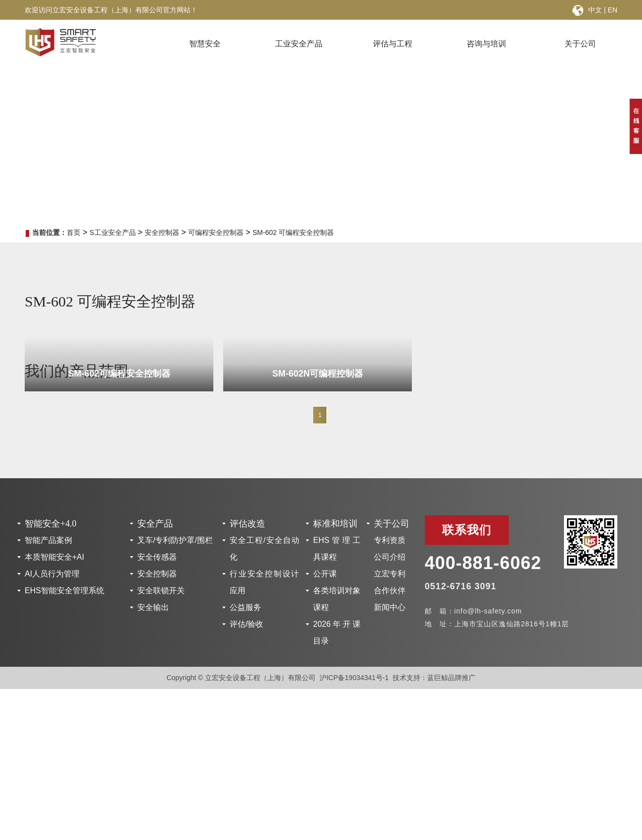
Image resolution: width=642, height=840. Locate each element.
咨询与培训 (486, 44)
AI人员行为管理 (52, 574)
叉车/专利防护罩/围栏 (175, 540)
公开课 (325, 574)
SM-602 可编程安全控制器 (293, 232)
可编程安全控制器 (216, 232)
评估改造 (247, 524)
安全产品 (155, 524)
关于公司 (580, 44)
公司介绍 (390, 557)
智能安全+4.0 (51, 524)
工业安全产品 (299, 44)
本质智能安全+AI (54, 557)
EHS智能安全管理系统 (64, 591)
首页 (74, 232)
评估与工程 (393, 44)
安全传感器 (157, 557)
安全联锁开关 (161, 591)
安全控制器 (162, 232)
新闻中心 (390, 607)
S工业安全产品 (112, 232)
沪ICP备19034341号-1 (354, 678)
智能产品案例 (48, 540)
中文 (595, 10)
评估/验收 (246, 624)
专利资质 (390, 540)
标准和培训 (335, 524)
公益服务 (245, 607)
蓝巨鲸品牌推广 (451, 678)
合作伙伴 (390, 591)
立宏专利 (390, 574)
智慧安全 (205, 44)
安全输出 (153, 607)
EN (613, 10)
